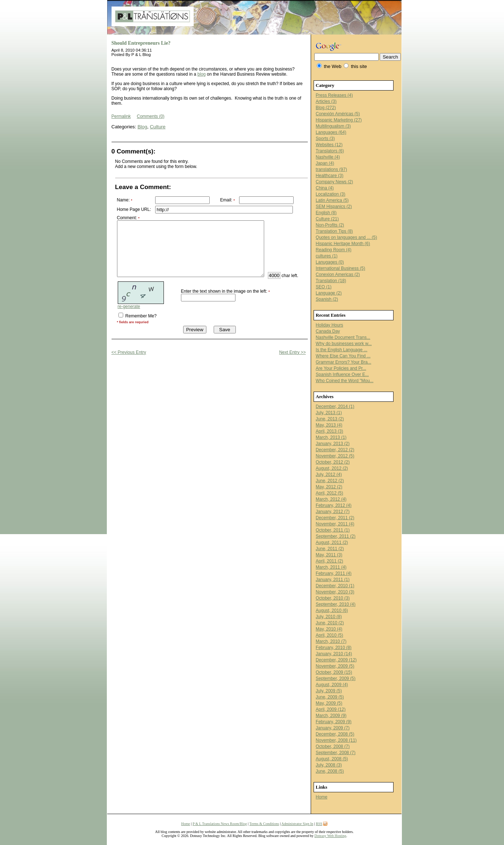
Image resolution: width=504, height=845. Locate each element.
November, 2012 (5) (335, 456)
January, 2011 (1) (333, 580)
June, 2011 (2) (330, 549)
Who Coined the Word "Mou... (345, 381)
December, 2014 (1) (335, 407)
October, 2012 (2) (333, 462)
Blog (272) (326, 108)
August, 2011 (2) (332, 542)
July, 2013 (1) (329, 413)
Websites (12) (329, 145)
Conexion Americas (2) (338, 275)
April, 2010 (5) (329, 635)
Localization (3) (330, 194)
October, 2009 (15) (334, 672)
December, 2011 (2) (335, 518)
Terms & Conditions (264, 824)
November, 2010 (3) (335, 592)
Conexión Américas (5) (338, 114)
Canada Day (328, 331)
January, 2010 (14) (334, 654)
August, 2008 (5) (332, 759)
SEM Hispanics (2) (334, 207)
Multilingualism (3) (333, 126)
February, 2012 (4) (334, 505)
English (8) (326, 213)
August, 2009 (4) (332, 685)
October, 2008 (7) (333, 746)
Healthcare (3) (330, 176)
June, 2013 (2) (330, 419)
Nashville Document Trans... (343, 337)
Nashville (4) (328, 157)
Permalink (121, 116)
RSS (319, 824)
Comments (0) (151, 116)
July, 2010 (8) (329, 617)
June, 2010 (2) (330, 623)
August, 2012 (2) (332, 468)
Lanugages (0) (330, 262)
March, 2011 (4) (331, 567)
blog (201, 74)
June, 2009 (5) (330, 697)
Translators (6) (330, 151)
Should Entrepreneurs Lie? (141, 43)
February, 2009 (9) (334, 722)
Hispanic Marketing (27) (339, 120)
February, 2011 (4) (334, 573)
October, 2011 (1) (333, 530)
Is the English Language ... (342, 350)
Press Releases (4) (334, 95)
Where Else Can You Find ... (343, 356)
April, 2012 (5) (329, 493)
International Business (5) (340, 268)
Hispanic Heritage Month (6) (343, 244)
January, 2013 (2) (333, 444)
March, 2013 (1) (331, 437)
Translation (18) (331, 281)
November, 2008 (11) (336, 740)
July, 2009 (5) (329, 691)
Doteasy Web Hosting (330, 836)
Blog (142, 127)
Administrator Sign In (297, 824)
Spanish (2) (327, 299)
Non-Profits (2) (330, 225)
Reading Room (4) (334, 250)
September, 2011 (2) (336, 536)
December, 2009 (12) (336, 660)
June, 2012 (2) (330, 481)
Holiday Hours (329, 325)
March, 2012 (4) (331, 499)
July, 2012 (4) (329, 474)
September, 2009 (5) (336, 678)
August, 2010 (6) (332, 610)
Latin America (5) (332, 200)
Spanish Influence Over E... (342, 375)
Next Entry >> (292, 371)
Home (322, 797)
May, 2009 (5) (329, 703)
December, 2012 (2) (335, 450)
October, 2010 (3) (333, 598)
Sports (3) (325, 139)
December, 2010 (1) (335, 586)
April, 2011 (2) (329, 561)
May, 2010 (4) (329, 629)
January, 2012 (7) (333, 512)
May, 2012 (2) (329, 487)
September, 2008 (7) (336, 753)
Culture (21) (327, 219)
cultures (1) (327, 256)
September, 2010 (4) (336, 604)
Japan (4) (325, 163)
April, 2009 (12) (331, 709)
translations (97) (331, 169)
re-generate (129, 325)
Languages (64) (331, 132)
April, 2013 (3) (329, 431)
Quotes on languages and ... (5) (346, 237)
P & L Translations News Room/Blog (220, 824)
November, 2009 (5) (335, 666)
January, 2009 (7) (333, 728)
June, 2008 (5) (330, 771)
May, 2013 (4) (329, 425)
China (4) (325, 188)
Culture (158, 127)
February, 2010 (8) (334, 648)
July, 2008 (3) (329, 765)
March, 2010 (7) (331, 641)
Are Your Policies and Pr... (341, 368)
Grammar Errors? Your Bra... (344, 362)
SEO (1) (324, 287)
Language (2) (329, 293)
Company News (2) (334, 182)
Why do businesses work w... (344, 344)
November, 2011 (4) (335, 524)
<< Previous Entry (129, 371)
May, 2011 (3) (329, 555)
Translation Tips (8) (334, 231)
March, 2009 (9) (331, 716)
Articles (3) (326, 101)
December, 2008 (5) (335, 734)
